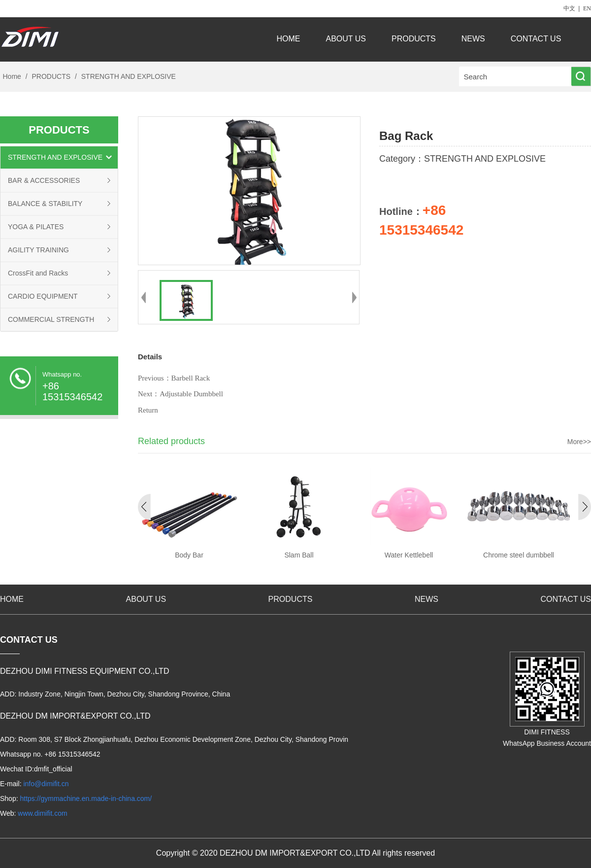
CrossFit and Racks (38, 273)
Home (12, 76)
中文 (569, 8)
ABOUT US (346, 39)
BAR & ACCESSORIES (44, 180)
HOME (289, 39)
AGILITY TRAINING (38, 250)
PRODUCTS (414, 39)
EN (587, 8)
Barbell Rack (191, 378)
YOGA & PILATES (36, 227)
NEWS (473, 39)
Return (148, 410)
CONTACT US (537, 39)
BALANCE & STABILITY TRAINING (45, 207)
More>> (579, 442)
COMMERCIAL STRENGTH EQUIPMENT (51, 323)
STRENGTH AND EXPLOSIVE (128, 76)
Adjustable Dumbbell (191, 394)
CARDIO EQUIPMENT (43, 296)
